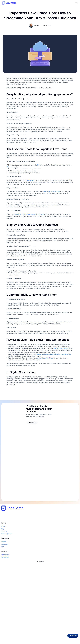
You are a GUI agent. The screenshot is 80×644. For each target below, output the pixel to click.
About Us (51, 3)
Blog (57, 3)
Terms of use (39, 629)
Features (7, 626)
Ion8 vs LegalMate (9, 634)
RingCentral (31, 3)
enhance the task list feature (50, 459)
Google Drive (35, 256)
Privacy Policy (40, 626)
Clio (42, 191)
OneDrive (45, 256)
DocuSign (52, 226)
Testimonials (44, 3)
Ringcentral (23, 629)
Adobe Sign (62, 226)
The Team (7, 631)
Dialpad (24, 3)
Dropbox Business (23, 256)
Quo (37, 3)
